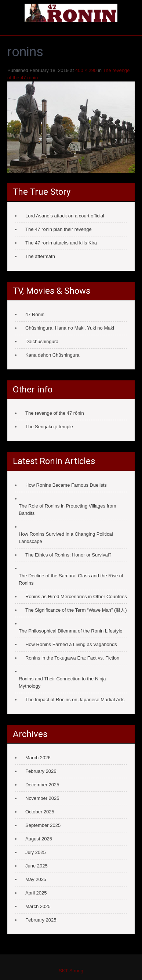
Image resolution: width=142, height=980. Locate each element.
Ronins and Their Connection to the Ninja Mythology (62, 682)
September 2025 (43, 825)
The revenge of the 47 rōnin (55, 413)
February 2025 (41, 920)
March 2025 (38, 906)
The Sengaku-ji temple (49, 427)
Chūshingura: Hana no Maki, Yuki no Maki (70, 328)
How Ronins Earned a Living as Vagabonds (71, 644)
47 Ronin (35, 314)
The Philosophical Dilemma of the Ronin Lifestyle (71, 631)
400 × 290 (86, 70)
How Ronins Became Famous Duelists (66, 485)
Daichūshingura (42, 341)
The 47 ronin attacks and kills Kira (61, 243)
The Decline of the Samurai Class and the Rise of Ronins (71, 579)
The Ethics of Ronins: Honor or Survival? (68, 555)
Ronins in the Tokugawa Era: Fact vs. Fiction (72, 658)
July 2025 (36, 852)
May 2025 (36, 879)
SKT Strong (71, 971)
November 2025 (42, 798)
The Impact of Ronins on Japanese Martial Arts (75, 700)
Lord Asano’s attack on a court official (65, 216)
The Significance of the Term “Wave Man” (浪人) (76, 610)
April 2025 (36, 893)
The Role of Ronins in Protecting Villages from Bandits (68, 510)
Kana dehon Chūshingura (52, 355)
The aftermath (40, 256)
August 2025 (39, 839)
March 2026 (38, 758)
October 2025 (40, 812)
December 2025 (42, 785)
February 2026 (41, 771)
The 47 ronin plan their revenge (59, 229)
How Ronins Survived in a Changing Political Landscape (66, 538)
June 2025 (37, 866)
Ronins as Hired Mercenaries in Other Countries (76, 597)
